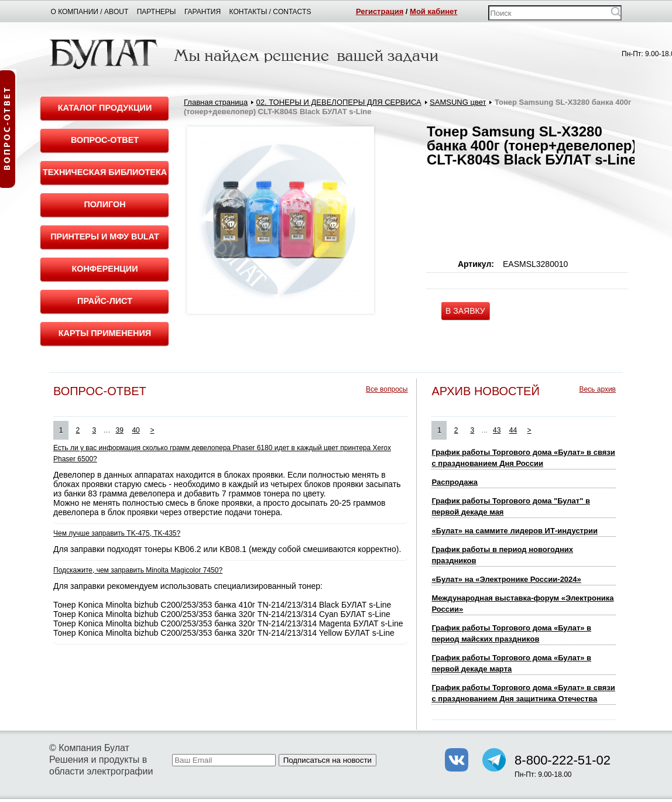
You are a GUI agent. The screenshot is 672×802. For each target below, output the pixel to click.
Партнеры (157, 12)
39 (120, 430)
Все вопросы (387, 389)
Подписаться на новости (328, 760)
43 (497, 430)
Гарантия (203, 12)
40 (136, 430)
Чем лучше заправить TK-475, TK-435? (117, 533)
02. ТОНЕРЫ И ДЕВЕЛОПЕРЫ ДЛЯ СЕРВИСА (339, 102)
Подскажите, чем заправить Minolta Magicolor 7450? (138, 570)
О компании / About (90, 12)
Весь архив (597, 389)
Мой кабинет (433, 11)
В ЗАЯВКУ (465, 311)
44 (513, 430)
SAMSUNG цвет (458, 102)
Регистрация (380, 11)
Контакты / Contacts (270, 12)
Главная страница (216, 102)
